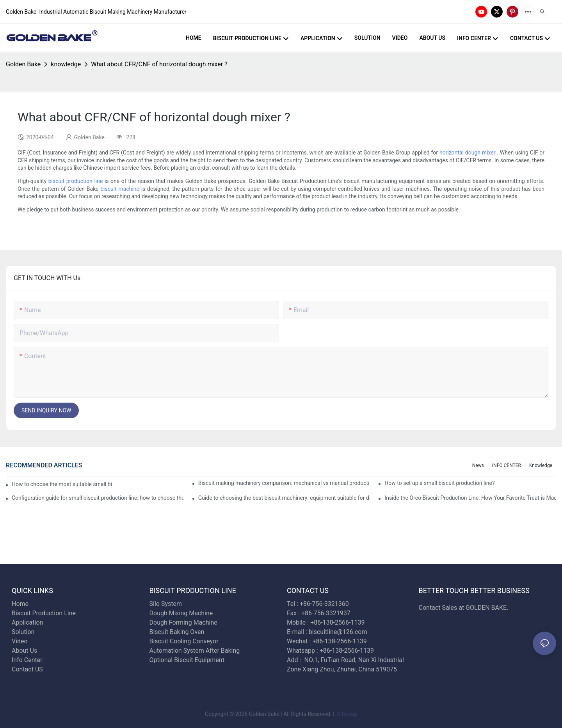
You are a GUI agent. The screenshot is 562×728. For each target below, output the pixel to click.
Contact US (28, 669)
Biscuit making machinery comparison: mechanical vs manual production (284, 483)
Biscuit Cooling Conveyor (184, 641)
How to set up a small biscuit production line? (439, 483)
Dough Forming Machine (183, 622)
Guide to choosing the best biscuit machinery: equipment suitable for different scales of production (284, 498)
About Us (24, 651)
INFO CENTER (507, 465)
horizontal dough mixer (468, 153)
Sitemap (346, 714)
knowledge (66, 64)
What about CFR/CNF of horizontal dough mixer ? (159, 64)
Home (20, 604)
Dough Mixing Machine (181, 613)
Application (27, 622)
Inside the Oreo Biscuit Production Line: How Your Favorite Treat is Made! (470, 498)
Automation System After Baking (195, 651)
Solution (23, 632)
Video (20, 641)
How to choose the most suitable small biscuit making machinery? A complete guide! (62, 484)
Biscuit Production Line (44, 613)
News (478, 465)
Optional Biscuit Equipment (187, 660)
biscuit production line (76, 181)
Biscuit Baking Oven (177, 632)
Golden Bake (23, 64)
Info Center (27, 660)
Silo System (166, 604)
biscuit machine (120, 189)
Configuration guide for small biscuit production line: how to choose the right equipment (98, 498)
